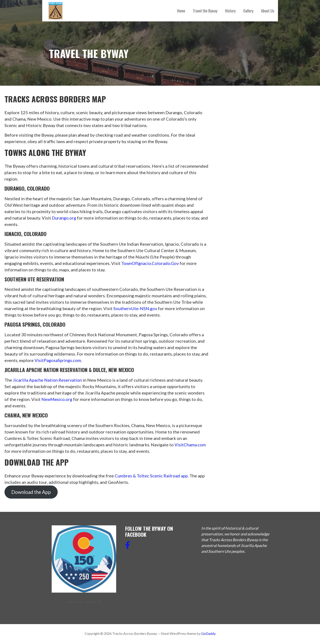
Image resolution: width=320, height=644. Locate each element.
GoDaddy (208, 633)
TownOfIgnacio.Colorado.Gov (150, 263)
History (230, 11)
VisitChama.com (190, 445)
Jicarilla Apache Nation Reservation (47, 380)
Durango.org (64, 218)
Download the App (31, 492)
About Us (268, 11)
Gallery (248, 11)
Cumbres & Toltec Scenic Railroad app (151, 476)
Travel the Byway (205, 11)
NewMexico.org (57, 399)
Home (181, 11)
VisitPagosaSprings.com (58, 360)
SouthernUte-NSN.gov (135, 308)
